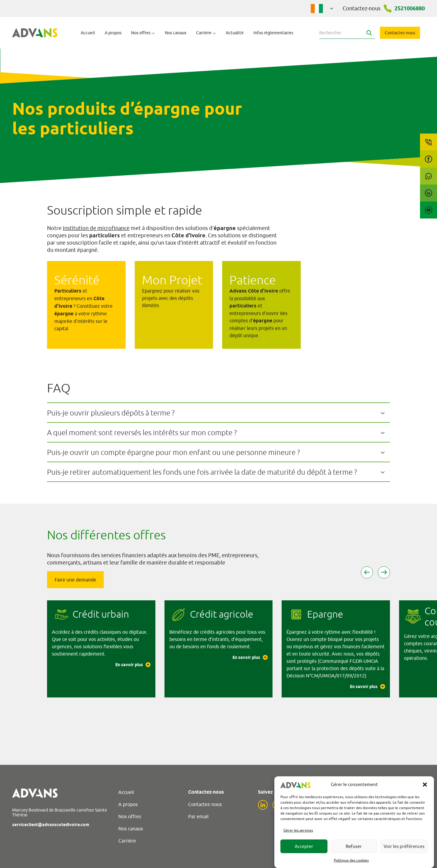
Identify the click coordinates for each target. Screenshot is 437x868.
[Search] (369, 33)
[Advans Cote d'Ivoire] (35, 33)
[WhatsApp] (429, 176)
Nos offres (130, 816)
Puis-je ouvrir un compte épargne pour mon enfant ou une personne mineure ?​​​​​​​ (173, 452)
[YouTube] (429, 210)
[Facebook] (429, 159)
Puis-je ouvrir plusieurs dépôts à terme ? (111, 413)
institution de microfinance (96, 228)
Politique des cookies (351, 860)
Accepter (304, 846)
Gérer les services (298, 830)
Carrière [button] (206, 33)
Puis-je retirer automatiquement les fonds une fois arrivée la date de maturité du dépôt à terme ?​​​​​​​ (202, 472)
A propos (113, 33)
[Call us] (429, 142)
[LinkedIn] (429, 193)
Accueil (88, 33)
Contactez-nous (400, 33)
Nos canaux (176, 33)
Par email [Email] (198, 816)
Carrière (127, 841)
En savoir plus (133, 665)
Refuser (354, 846)
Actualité (235, 33)
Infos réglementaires (273, 33)
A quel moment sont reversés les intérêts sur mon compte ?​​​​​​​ (142, 432)
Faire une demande (75, 580)
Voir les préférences (404, 846)
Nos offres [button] (143, 33)
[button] (425, 785)
